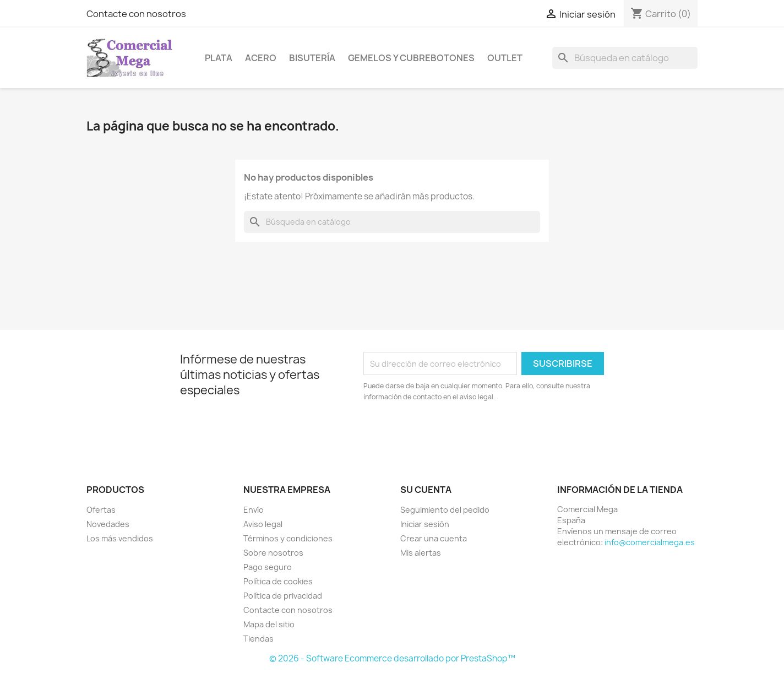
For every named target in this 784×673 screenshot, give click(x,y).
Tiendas (258, 639)
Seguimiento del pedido (445, 510)
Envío (254, 510)
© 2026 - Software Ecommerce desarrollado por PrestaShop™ (392, 658)
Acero (261, 58)
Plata (219, 58)
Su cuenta (426, 490)
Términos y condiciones (288, 538)
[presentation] (455, 433)
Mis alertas (421, 553)
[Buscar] (625, 58)
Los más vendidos (120, 538)
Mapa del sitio (269, 624)
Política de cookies (278, 581)
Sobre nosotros (273, 553)
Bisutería (312, 58)
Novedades (108, 524)
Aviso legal (263, 524)
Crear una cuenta (434, 538)
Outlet (505, 58)
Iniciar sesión (425, 524)
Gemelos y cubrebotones (411, 58)
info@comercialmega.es (650, 542)
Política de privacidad (283, 596)
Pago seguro (268, 567)
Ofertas (101, 510)
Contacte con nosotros (136, 14)
